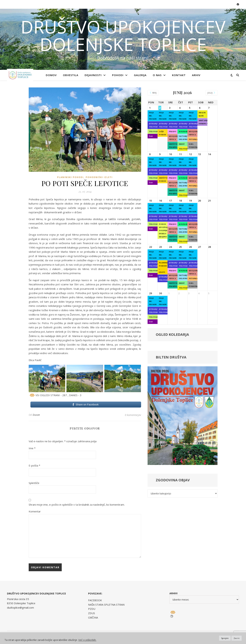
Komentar (35, 511)
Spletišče (34, 483)
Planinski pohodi (70, 177)
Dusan (36, 415)
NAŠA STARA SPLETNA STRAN (106, 605)
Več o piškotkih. (87, 640)
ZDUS (92, 613)
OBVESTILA (71, 75)
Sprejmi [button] (225, 638)
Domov (51, 75)
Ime (32, 448)
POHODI (118, 75)
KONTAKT (179, 75)
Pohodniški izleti (99, 177)
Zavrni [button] (237, 638)
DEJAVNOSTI (93, 75)
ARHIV (196, 75)
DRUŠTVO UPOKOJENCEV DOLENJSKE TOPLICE (123, 35)
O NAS (157, 75)
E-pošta (34, 465)
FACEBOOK (95, 600)
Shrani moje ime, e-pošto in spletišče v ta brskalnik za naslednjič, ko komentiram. (77, 505)
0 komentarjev (133, 415)
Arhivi (173, 593)
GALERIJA (140, 75)
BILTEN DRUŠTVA (171, 357)
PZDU (92, 609)
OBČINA (93, 617)
